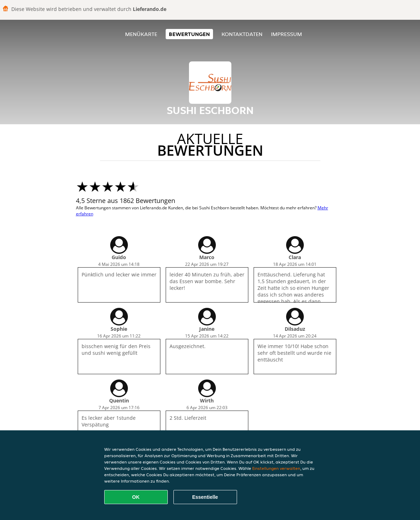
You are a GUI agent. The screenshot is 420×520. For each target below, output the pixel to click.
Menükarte (141, 34)
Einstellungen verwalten (276, 468)
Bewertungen (189, 34)
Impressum (286, 34)
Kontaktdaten (242, 34)
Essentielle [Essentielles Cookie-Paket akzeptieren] (205, 497)
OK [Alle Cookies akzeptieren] (136, 497)
